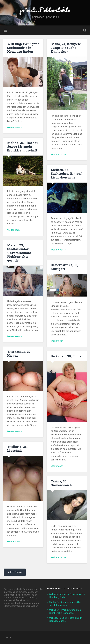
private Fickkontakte (45, 10)
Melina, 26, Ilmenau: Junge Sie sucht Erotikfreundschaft (23, 146)
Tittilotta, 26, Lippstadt (17, 448)
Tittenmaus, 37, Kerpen (19, 353)
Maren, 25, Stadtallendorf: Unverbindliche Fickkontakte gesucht (19, 253)
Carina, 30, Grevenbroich (61, 483)
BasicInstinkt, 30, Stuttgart (64, 267)
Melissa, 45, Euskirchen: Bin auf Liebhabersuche (66, 173)
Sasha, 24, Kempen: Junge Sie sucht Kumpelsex (66, 48)
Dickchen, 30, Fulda (66, 356)
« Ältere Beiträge (15, 572)
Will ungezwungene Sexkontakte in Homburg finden (23, 48)
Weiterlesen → (15, 127)
